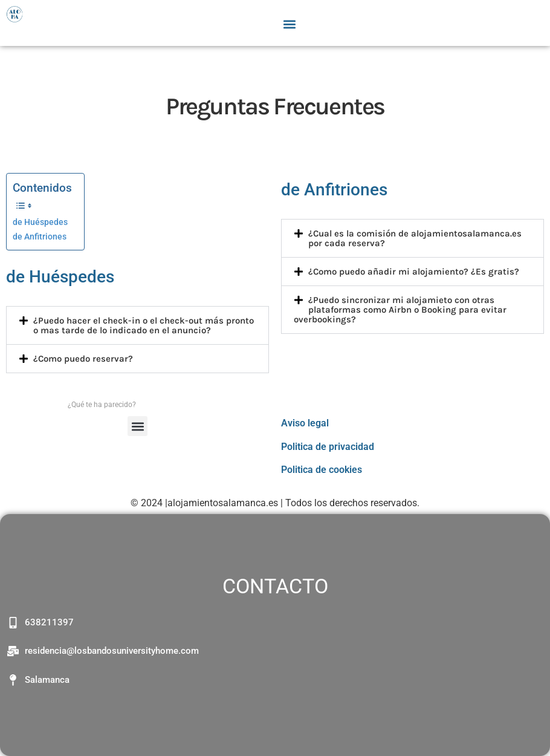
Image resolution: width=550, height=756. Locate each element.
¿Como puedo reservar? (83, 359)
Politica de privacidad (328, 447)
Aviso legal (305, 423)
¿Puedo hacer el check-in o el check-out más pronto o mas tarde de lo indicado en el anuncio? (144, 325)
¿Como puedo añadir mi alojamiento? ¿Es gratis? (414, 272)
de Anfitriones (40, 237)
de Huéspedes (40, 222)
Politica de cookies (322, 470)
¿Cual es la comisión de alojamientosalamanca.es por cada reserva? (415, 238)
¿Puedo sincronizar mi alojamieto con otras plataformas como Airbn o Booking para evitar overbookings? (400, 310)
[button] (290, 24)
